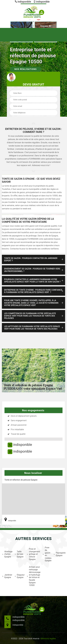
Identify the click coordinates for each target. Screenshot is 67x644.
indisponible (23, 2)
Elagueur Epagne (19, 576)
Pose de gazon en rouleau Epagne (47, 554)
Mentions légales (48, 639)
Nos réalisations (26, 69)
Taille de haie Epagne (19, 554)
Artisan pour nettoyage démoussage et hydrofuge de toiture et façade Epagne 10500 (33, 576)
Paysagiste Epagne (59, 554)
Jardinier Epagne (7, 576)
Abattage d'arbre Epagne (7, 554)
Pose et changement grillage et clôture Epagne (33, 554)
